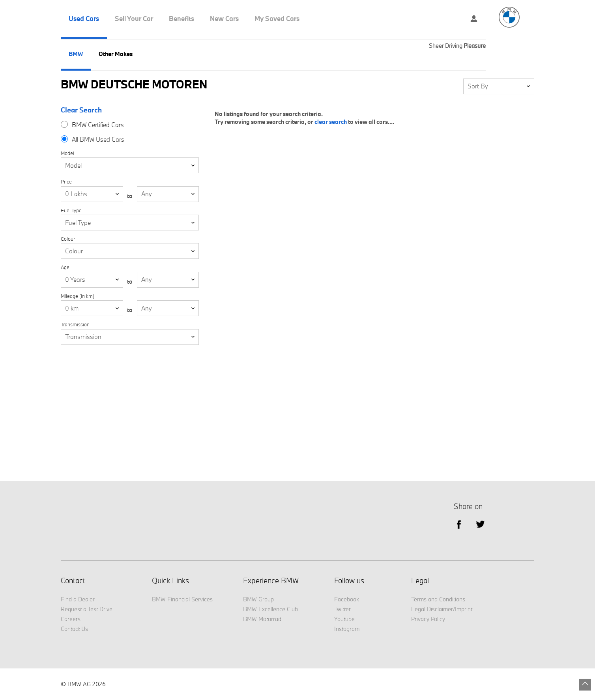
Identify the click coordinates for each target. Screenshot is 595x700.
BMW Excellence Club (270, 609)
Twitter (480, 524)
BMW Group (258, 599)
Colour (68, 239)
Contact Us (74, 629)
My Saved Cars (277, 19)
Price (66, 182)
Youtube (344, 619)
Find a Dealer (78, 599)
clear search (331, 122)
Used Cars (84, 19)
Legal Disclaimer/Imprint (442, 609)
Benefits (181, 19)
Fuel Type (71, 211)
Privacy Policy (428, 619)
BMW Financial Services (182, 599)
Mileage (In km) (78, 296)
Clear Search (81, 110)
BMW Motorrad (262, 619)
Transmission (75, 325)
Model (67, 153)
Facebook (347, 599)
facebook (459, 524)
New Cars (224, 19)
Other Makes (116, 54)
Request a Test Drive (87, 609)
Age (65, 267)
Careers (71, 619)
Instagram (347, 629)
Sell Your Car (134, 19)
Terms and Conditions (438, 599)
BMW (76, 54)
